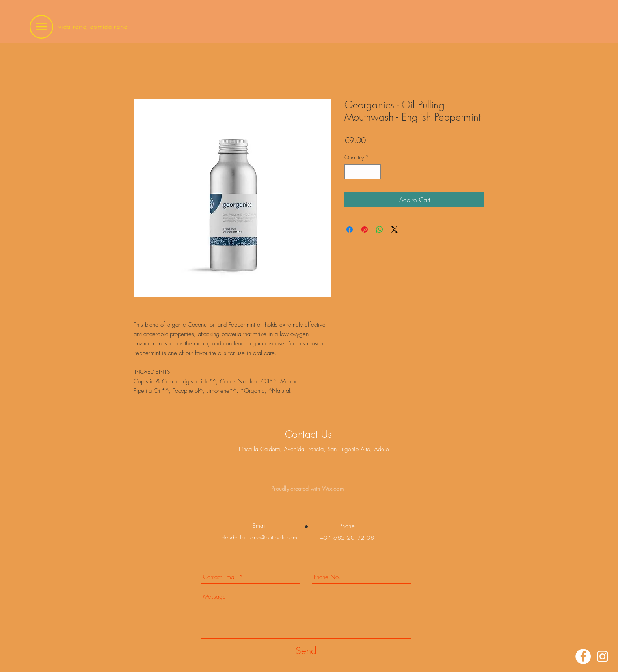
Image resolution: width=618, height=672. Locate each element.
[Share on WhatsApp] (380, 230)
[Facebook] (583, 656)
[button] (41, 27)
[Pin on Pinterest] (365, 230)
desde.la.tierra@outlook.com (259, 538)
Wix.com (333, 488)
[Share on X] (395, 230)
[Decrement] (351, 172)
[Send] (306, 651)
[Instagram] (602, 656)
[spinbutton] (363, 172)
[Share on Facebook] (350, 230)
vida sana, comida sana (93, 27)
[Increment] (375, 172)
